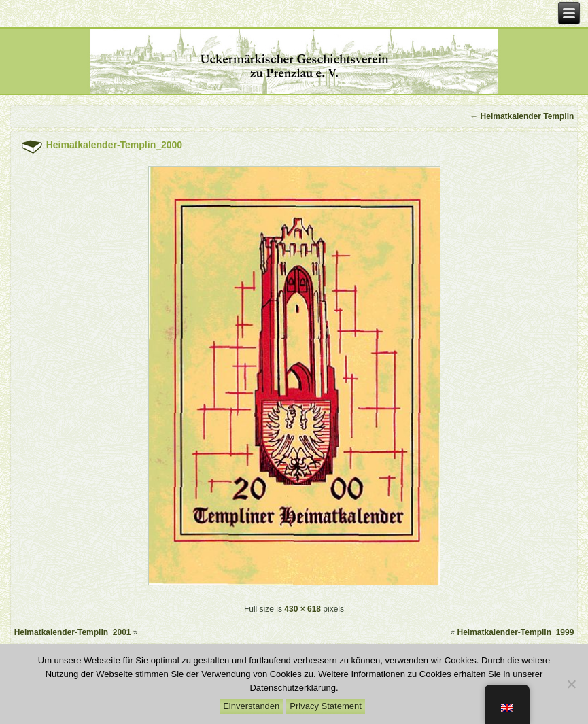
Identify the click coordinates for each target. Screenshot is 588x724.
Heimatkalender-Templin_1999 (516, 632)
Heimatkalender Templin (522, 116)
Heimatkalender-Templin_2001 (73, 632)
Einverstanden (251, 706)
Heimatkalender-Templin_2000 (115, 145)
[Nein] (571, 684)
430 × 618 (302, 609)
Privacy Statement (326, 706)
